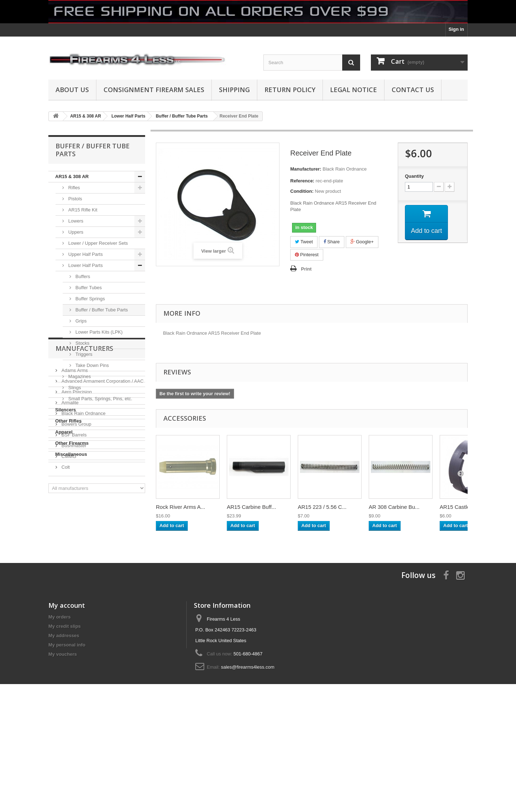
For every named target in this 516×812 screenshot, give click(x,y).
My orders (59, 715)
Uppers (75, 232)
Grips (80, 321)
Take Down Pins (92, 365)
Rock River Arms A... (181, 507)
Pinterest (307, 255)
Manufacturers (84, 482)
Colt (65, 598)
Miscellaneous (71, 454)
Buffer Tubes (88, 288)
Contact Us (413, 90)
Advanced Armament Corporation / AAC (102, 512)
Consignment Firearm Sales (154, 90)
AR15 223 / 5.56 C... (322, 507)
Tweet (304, 242)
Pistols (75, 199)
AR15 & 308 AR (72, 176)
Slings (74, 388)
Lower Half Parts (85, 265)
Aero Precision (76, 522)
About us (72, 90)
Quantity (414, 176)
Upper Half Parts (85, 254)
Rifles (73, 188)
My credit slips (64, 724)
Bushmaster (73, 576)
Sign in (456, 29)
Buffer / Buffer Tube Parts (101, 310)
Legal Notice (353, 90)
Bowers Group (76, 555)
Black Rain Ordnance (83, 544)
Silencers (66, 410)
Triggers (83, 354)
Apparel (64, 432)
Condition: (302, 191)
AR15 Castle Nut (460, 507)
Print (306, 269)
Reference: (302, 181)
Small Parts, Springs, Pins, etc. (100, 399)
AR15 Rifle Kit (82, 210)
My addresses (64, 733)
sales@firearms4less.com (248, 765)
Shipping (234, 90)
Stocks (82, 343)
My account (67, 703)
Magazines (79, 376)
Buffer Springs (90, 299)
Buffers (82, 276)
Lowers (75, 221)
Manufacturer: (306, 169)
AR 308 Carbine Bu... (394, 507)
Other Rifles (68, 421)
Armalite (69, 533)
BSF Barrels (73, 565)
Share (332, 242)
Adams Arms (74, 501)
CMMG (68, 587)
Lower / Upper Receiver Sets (97, 243)
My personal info (67, 743)
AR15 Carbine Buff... (251, 507)
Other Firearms (72, 443)
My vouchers (63, 752)
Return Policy (290, 90)
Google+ (362, 242)
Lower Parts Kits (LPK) (98, 332)
